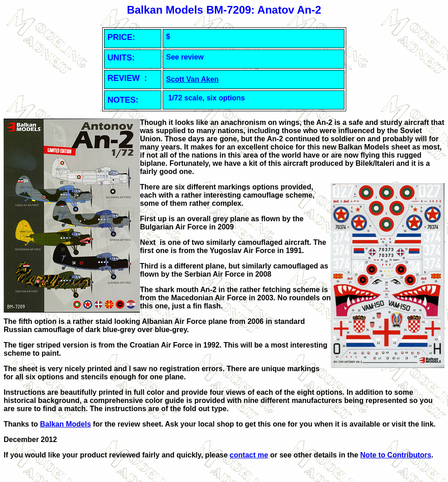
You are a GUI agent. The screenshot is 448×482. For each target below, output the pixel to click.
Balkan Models (65, 424)
